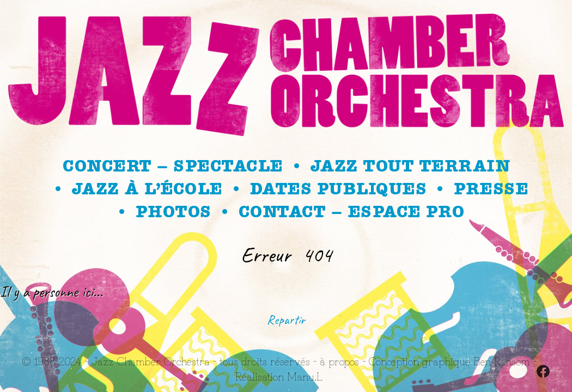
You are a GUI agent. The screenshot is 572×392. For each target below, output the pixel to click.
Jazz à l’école (147, 189)
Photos (173, 212)
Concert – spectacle (173, 166)
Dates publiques (338, 189)
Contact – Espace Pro (352, 212)
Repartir (286, 320)
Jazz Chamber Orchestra (150, 361)
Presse (491, 189)
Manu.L (305, 376)
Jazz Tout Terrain (410, 166)
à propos (339, 361)
